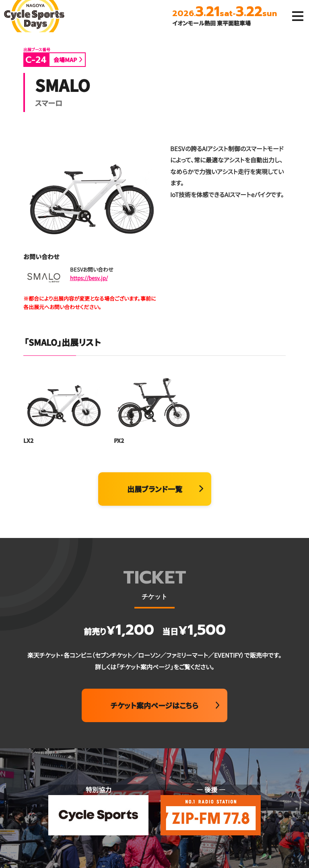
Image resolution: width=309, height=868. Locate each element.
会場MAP (65, 60)
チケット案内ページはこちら (154, 705)
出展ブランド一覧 (155, 489)
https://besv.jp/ (89, 278)
